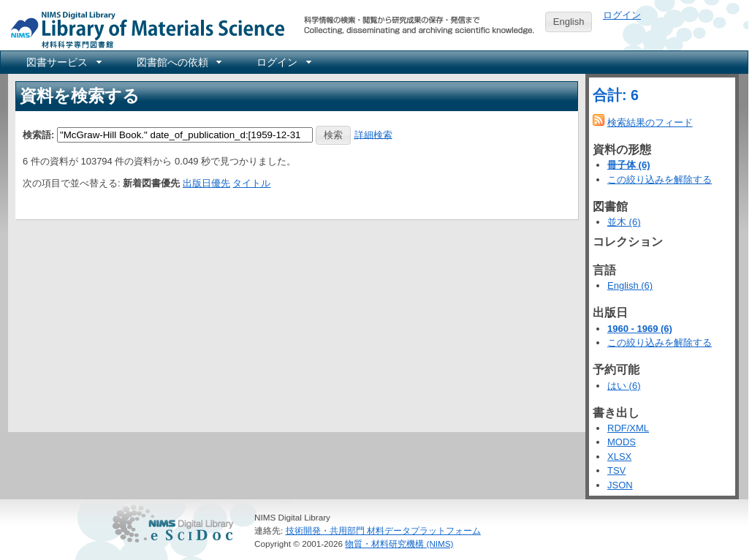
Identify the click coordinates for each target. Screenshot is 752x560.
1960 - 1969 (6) (640, 329)
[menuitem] (63, 62)
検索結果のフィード (650, 122)
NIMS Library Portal (143, 29)
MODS (622, 442)
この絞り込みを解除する (660, 179)
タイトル (251, 183)
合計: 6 (616, 95)
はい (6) (624, 386)
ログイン (622, 15)
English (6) (630, 285)
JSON (620, 485)
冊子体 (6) (629, 165)
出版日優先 (206, 183)
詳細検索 (373, 134)
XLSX (619, 457)
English (569, 22)
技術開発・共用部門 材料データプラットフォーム (383, 530)
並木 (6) (624, 222)
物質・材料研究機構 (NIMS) (399, 544)
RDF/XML (628, 428)
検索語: (38, 134)
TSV (616, 470)
